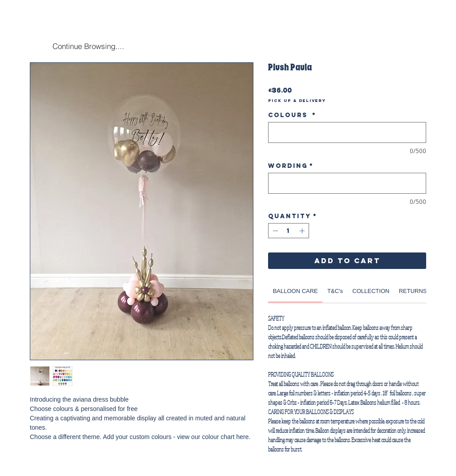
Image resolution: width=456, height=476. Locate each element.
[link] (295, 291)
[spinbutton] (289, 231)
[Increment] (303, 231)
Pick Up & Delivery (297, 101)
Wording (291, 166)
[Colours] (347, 132)
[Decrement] (274, 231)
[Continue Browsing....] (88, 46)
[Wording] (347, 183)
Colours (292, 115)
